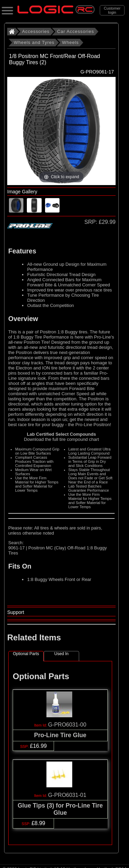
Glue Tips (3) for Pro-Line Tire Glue (60, 809)
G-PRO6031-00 (67, 725)
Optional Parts (26, 654)
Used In (61, 654)
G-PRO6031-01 (67, 795)
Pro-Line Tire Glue (60, 735)
